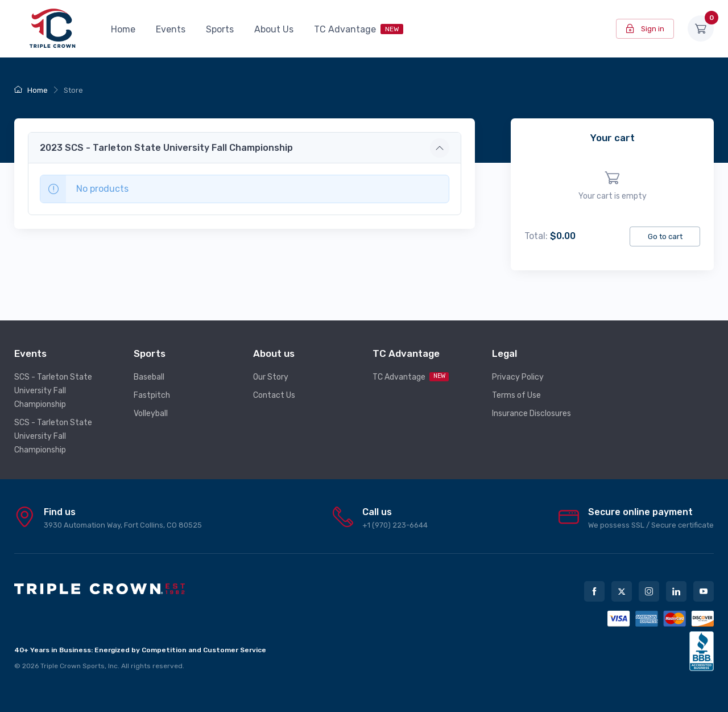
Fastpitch (152, 395)
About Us (274, 29)
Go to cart (665, 236)
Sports (220, 29)
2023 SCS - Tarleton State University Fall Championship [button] (166, 148)
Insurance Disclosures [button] (531, 413)
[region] (612, 186)
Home (123, 29)
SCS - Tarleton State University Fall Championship (53, 391)
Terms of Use (516, 395)
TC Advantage (359, 29)
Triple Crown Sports (73, 666)
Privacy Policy (518, 377)
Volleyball (151, 413)
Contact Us (274, 395)
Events (171, 29)
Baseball (149, 377)
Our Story (271, 377)
